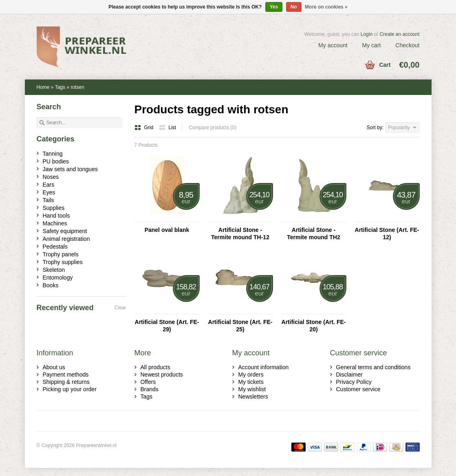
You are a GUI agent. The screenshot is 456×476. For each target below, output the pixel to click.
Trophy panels (61, 254)
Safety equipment (65, 231)
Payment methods (66, 375)
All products (155, 367)
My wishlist (252, 389)
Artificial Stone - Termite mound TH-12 (240, 234)
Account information (264, 367)
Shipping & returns (66, 382)
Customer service (358, 389)
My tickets (251, 382)
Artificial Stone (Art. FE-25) (240, 326)
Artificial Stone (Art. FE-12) (387, 234)
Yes (274, 7)
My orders (251, 375)
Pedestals (55, 247)
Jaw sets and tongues (70, 169)
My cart (372, 45)
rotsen (77, 87)
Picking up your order (70, 389)
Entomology (58, 278)
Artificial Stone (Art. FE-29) (167, 326)
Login (367, 34)
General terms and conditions (373, 367)
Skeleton (54, 270)
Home (43, 87)
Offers (148, 382)
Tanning (53, 154)
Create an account (399, 34)
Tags (60, 87)
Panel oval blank (167, 230)
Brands (150, 389)
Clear (120, 308)
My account (333, 45)
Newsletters (253, 397)
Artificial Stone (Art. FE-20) (314, 326)
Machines (55, 223)
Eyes (49, 192)
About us (54, 367)
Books (51, 285)
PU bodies (56, 161)
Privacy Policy (354, 382)
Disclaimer (349, 375)
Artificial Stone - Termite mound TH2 (313, 234)
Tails (48, 200)
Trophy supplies (63, 262)
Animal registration (66, 239)
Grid (145, 128)
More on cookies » (326, 7)
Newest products (162, 375)
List (168, 128)
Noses (51, 177)
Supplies (54, 208)
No (294, 7)
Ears (49, 185)
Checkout (407, 45)
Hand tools (56, 216)
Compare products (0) (213, 128)
